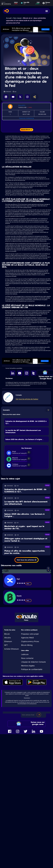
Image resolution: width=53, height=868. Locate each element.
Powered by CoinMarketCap (26, 118)
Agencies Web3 (27, 638)
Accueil (9, 18)
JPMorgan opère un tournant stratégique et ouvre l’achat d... (26, 540)
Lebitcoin (25, 654)
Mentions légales (28, 666)
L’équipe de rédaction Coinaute (33, 662)
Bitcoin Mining (27, 645)
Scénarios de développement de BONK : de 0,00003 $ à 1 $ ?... (25, 490)
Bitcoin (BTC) (22, 105)
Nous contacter (27, 658)
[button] (48, 410)
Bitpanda (19, 596)
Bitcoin (7, 634)
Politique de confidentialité (32, 669)
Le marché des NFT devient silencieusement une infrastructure (26, 503)
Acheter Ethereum (12, 649)
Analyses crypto (7, 570)
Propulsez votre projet (30, 634)
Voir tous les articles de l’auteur (27, 399)
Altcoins (8, 638)
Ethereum (8, 641)
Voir (28, 584)
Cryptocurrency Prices (30, 641)
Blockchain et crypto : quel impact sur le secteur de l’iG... (24, 527)
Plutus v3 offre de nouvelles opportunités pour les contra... (25, 552)
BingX (18, 579)
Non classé (17, 18)
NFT (6, 645)
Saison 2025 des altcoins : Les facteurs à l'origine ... (24, 439)
